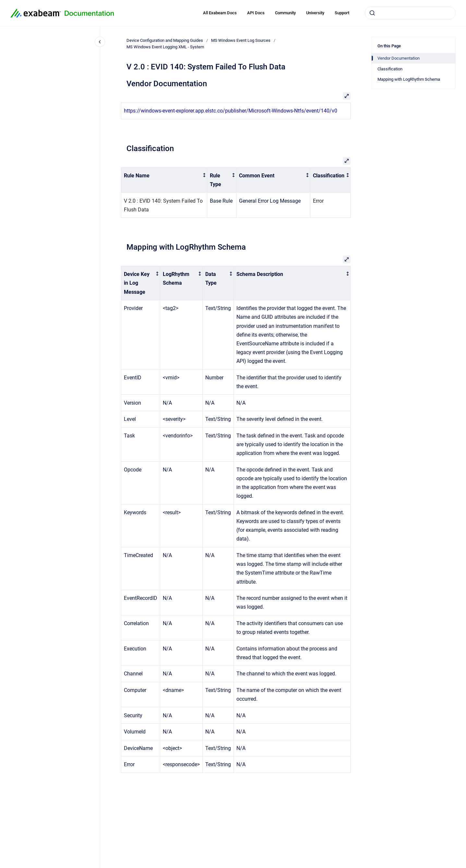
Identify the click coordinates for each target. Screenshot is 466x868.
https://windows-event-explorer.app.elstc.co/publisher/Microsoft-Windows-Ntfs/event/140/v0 (231, 111)
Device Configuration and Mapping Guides (165, 40)
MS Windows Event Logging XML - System (165, 47)
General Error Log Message (270, 201)
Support (342, 13)
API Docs (256, 13)
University (315, 13)
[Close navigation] (100, 42)
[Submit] (372, 13)
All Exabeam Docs (220, 13)
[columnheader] (164, 180)
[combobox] (410, 13)
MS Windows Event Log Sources (241, 40)
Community (285, 13)
